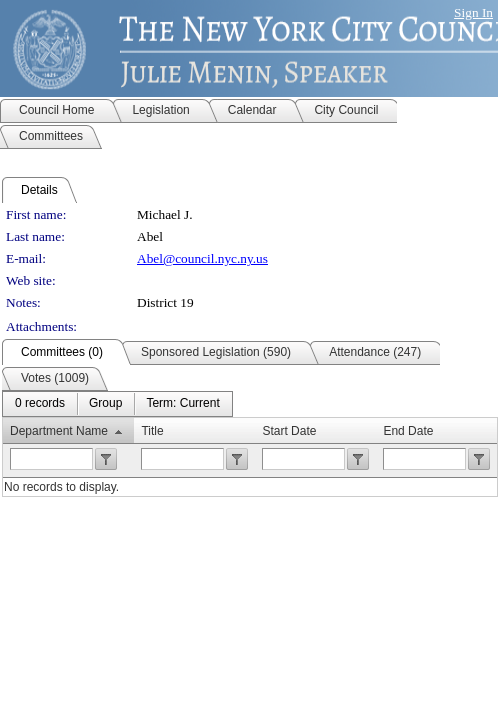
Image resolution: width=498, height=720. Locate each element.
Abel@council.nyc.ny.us (202, 258)
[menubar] (117, 404)
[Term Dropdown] (182, 404)
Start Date (289, 431)
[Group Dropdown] (105, 404)
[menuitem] (40, 404)
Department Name (59, 431)
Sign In (473, 12)
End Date (408, 431)
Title (152, 431)
